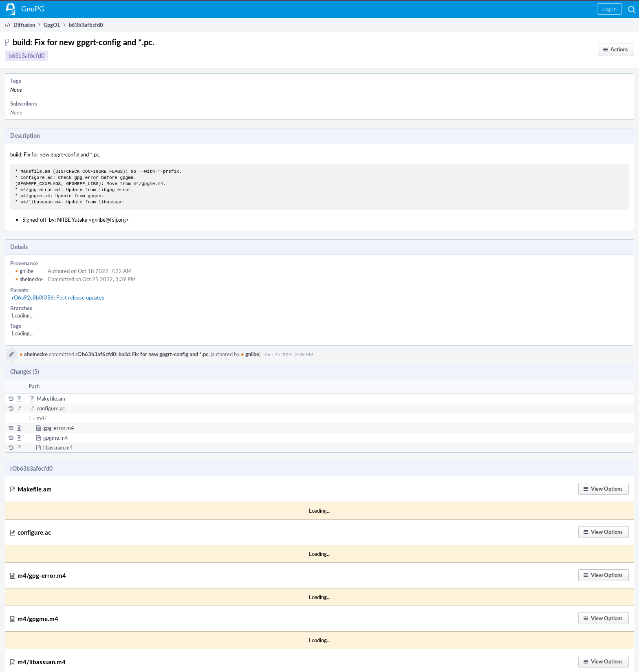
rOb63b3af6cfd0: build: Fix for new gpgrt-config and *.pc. (142, 354)
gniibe (24, 271)
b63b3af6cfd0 (26, 56)
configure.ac (51, 408)
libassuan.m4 (58, 447)
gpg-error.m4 (59, 428)
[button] (609, 9)
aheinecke (29, 279)
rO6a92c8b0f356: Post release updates (58, 297)
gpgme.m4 (56, 438)
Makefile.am (51, 399)
